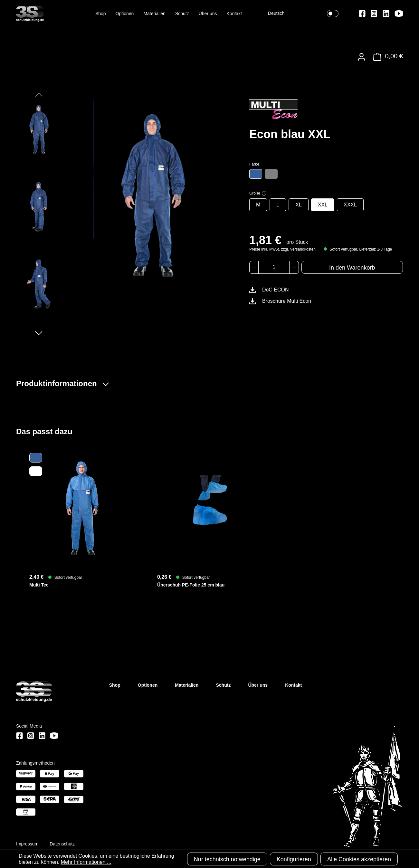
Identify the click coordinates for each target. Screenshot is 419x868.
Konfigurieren (294, 859)
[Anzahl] (274, 267)
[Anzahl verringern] (254, 267)
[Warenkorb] (386, 57)
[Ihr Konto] (362, 57)
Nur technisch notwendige (227, 859)
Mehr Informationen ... (86, 862)
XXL (323, 205)
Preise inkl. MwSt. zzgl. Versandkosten (282, 249)
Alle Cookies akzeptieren (359, 859)
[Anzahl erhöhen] (294, 267)
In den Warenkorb (352, 268)
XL (299, 205)
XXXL (350, 205)
